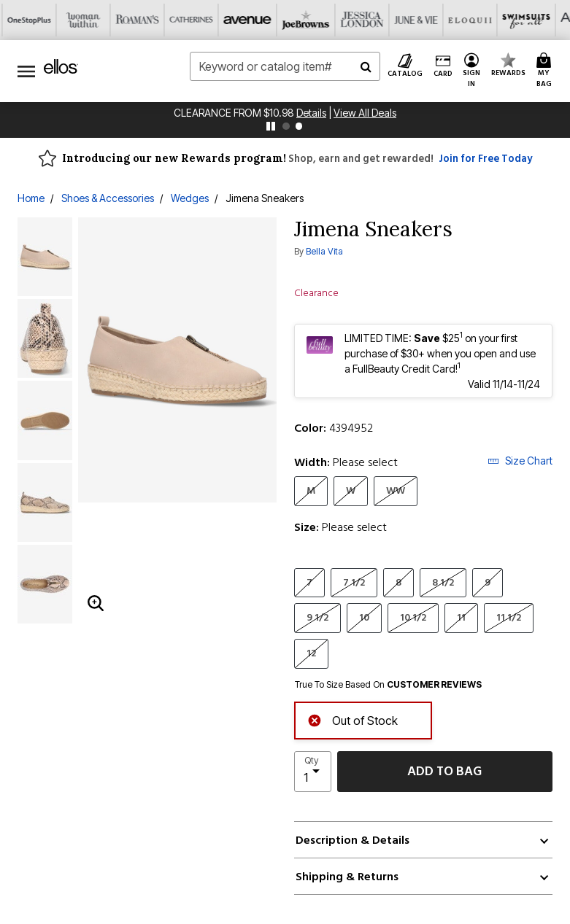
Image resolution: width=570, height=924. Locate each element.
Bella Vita (324, 251)
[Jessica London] (204, 20)
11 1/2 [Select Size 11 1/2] (509, 617)
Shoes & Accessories (108, 198)
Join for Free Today (485, 159)
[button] (472, 71)
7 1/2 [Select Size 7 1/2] (354, 582)
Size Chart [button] (520, 461)
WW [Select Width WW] (396, 490)
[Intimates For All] (474, 20)
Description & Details (353, 840)
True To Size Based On (388, 685)
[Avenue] (96, 20)
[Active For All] (420, 20)
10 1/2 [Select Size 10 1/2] (413, 617)
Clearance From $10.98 (235, 113)
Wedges (190, 198)
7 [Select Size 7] (309, 582)
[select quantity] (313, 772)
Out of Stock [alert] (353, 719)
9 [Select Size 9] (488, 582)
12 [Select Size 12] (311, 653)
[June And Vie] (258, 20)
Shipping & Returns (347, 877)
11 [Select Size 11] (461, 617)
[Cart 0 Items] (546, 71)
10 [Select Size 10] (364, 617)
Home (31, 198)
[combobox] (285, 66)
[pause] (271, 126)
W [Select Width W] (351, 490)
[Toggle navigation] (26, 71)
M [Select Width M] (311, 490)
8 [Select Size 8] (398, 582)
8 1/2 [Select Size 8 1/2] (443, 582)
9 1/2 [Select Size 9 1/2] (317, 617)
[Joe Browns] (150, 20)
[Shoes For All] (528, 20)
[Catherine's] (42, 20)
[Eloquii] (312, 20)
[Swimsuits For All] (366, 20)
